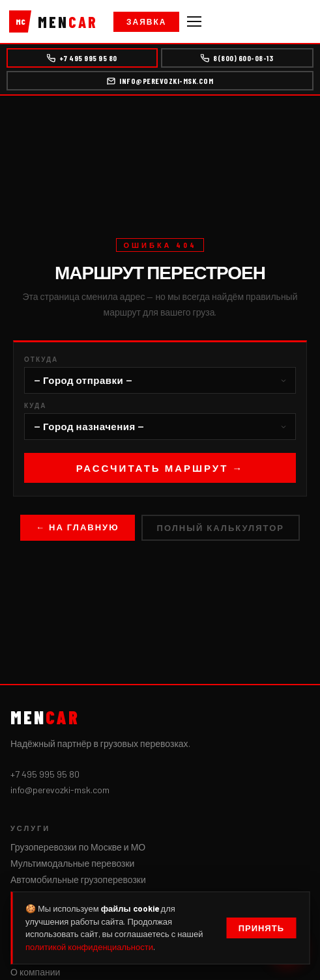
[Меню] (194, 21)
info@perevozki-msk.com (160, 81)
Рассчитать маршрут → (160, 468)
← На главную (78, 527)
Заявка (146, 21)
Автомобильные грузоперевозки (78, 879)
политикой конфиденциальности (89, 947)
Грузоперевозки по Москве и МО (78, 847)
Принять (261, 928)
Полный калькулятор (221, 528)
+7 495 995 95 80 (82, 58)
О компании (35, 972)
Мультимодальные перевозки (72, 863)
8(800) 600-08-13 (237, 58)
